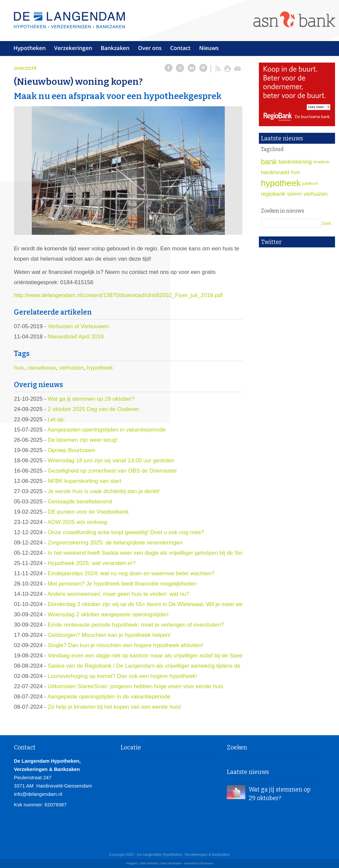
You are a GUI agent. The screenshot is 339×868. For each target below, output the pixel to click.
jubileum (310, 183)
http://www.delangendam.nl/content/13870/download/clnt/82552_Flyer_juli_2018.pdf (118, 295)
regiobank (273, 194)
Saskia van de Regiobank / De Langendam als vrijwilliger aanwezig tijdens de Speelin (154, 666)
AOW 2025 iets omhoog (77, 522)
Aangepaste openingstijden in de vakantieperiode (109, 697)
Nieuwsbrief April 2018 (76, 337)
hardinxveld (275, 172)
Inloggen (132, 863)
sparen (294, 194)
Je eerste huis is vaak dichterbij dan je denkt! (104, 491)
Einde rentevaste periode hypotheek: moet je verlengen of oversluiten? (136, 625)
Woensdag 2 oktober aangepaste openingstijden (108, 614)
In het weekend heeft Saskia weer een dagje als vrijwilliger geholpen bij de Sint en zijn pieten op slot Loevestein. (188, 553)
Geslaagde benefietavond (80, 502)
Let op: (56, 419)
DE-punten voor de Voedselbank (88, 512)
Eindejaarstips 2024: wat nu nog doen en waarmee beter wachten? (131, 573)
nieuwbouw (42, 368)
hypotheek (100, 368)
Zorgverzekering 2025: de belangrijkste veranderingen (115, 543)
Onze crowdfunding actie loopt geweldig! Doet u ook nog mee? (126, 532)
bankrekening (295, 162)
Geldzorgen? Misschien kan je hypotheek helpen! (109, 635)
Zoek (327, 223)
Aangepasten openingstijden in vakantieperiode (106, 430)
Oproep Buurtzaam (72, 450)
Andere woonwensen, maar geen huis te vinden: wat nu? (118, 594)
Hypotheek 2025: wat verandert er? (92, 563)
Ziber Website (149, 863)
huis (19, 368)
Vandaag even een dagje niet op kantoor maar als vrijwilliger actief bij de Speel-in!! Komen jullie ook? (173, 656)
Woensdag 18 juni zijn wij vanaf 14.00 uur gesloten (111, 460)
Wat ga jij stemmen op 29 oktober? (91, 399)
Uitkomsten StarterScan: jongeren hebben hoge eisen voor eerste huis (135, 686)
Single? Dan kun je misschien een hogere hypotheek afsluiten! (125, 645)
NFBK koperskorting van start (84, 481)
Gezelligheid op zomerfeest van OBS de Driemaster (112, 471)
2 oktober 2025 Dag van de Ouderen (93, 409)
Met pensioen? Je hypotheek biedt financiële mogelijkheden (122, 584)
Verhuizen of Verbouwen (78, 326)
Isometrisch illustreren (199, 863)
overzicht (25, 68)
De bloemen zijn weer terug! (83, 440)
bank (269, 162)
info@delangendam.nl (38, 794)
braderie (321, 162)
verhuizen (72, 368)
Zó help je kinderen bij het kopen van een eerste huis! (115, 707)
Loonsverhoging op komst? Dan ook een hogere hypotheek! (122, 676)
